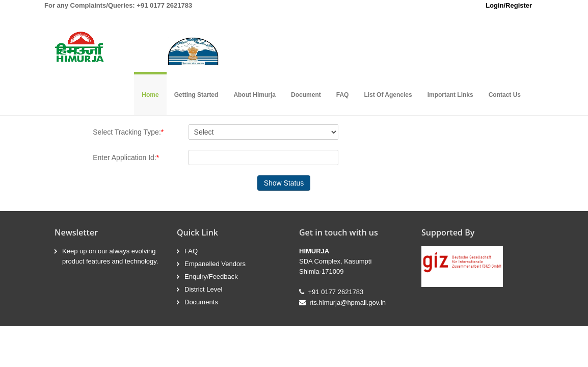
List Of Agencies (388, 95)
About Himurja (255, 95)
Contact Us (505, 95)
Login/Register (509, 5)
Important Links (450, 95)
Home (150, 95)
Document (306, 95)
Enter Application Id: (126, 158)
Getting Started (196, 95)
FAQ (343, 95)
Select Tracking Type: (128, 132)
